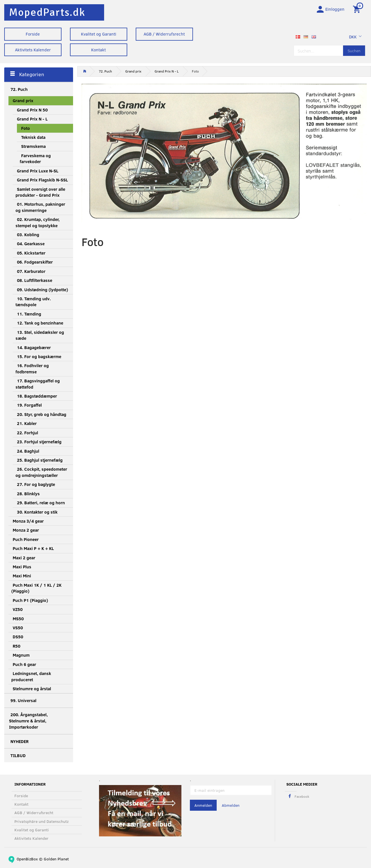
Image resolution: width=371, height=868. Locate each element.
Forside (33, 34)
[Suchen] (354, 51)
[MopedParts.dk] (47, 12)
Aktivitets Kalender (33, 50)
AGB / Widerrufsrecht (164, 34)
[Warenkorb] (358, 9)
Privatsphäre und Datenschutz (41, 821)
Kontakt (98, 50)
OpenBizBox (27, 859)
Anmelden (203, 805)
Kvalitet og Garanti (99, 34)
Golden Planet (56, 859)
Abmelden (231, 805)
